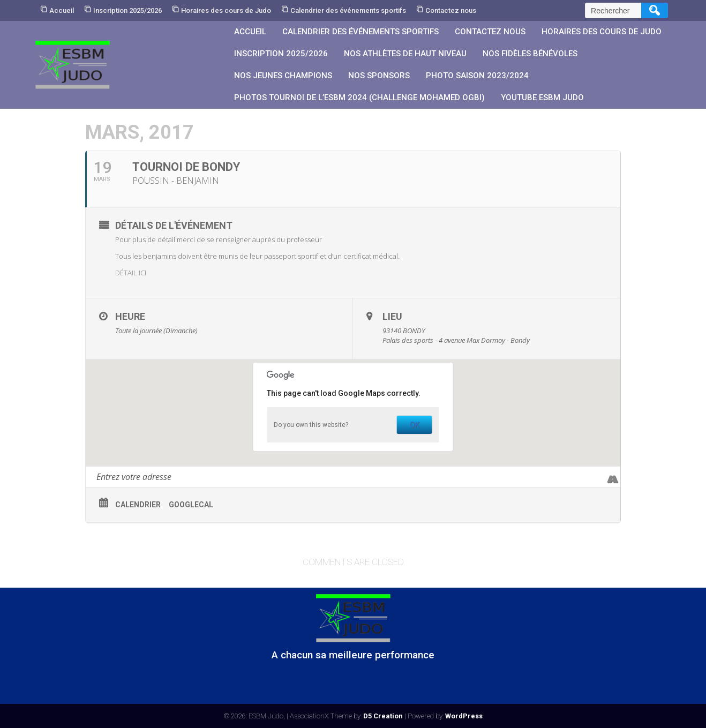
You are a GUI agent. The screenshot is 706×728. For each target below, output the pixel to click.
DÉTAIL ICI (131, 273)
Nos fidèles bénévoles (530, 54)
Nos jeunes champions (283, 76)
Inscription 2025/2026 (127, 10)
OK (415, 425)
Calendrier (138, 505)
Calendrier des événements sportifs (348, 10)
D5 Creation (383, 716)
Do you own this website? (311, 425)
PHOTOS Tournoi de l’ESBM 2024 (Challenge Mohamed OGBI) (359, 97)
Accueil (62, 10)
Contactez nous (451, 10)
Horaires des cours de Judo (226, 10)
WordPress (464, 716)
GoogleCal (191, 505)
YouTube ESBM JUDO (542, 97)
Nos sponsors (379, 76)
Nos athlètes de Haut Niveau (405, 54)
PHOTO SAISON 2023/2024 (477, 76)
